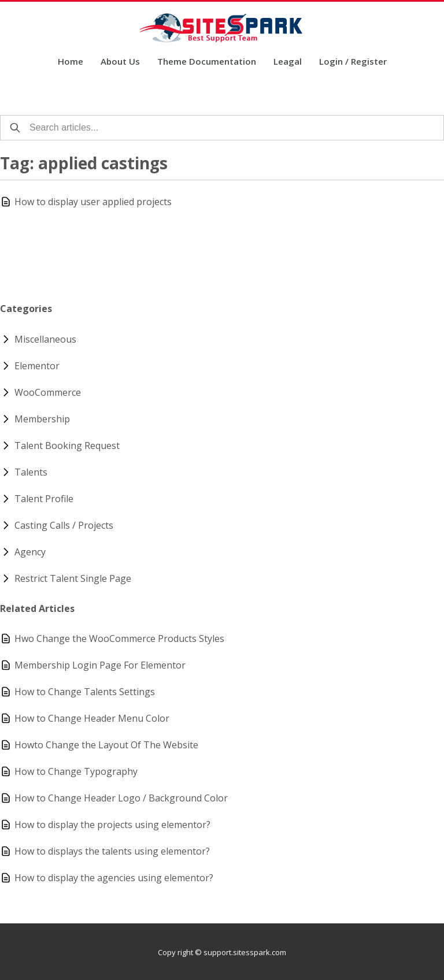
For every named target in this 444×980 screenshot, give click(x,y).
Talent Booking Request (67, 446)
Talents (31, 472)
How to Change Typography (76, 771)
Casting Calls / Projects (64, 525)
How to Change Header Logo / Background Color (121, 798)
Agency (30, 552)
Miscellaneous (45, 339)
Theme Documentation (207, 62)
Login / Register (353, 62)
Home (71, 62)
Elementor (37, 366)
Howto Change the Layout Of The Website (106, 745)
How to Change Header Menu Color (92, 718)
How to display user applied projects (93, 202)
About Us (120, 62)
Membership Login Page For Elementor (100, 665)
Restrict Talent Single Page (73, 578)
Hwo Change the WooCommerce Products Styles (119, 639)
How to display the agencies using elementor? (114, 878)
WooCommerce (48, 392)
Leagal (288, 62)
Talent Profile (44, 499)
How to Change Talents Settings (85, 692)
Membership (42, 419)
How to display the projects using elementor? (112, 825)
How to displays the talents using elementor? (112, 851)
